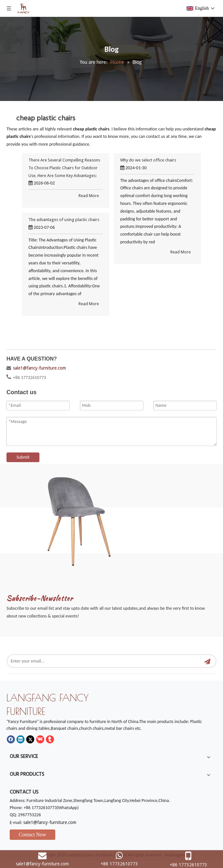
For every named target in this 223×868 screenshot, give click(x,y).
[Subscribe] (207, 661)
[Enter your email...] (101, 661)
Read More (89, 196)
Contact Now (32, 835)
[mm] (88, 518)
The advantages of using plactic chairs (64, 220)
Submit (23, 457)
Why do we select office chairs (148, 160)
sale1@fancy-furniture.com (39, 368)
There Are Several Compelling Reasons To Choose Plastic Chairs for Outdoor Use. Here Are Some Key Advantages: (64, 168)
